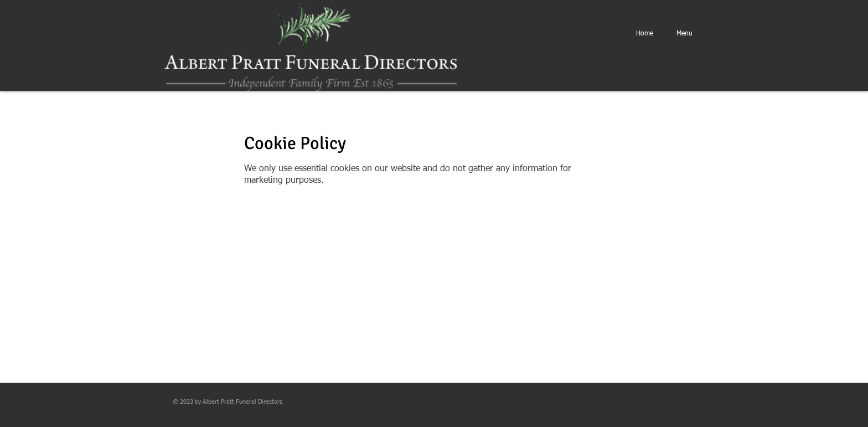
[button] (684, 34)
